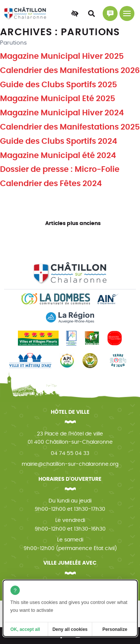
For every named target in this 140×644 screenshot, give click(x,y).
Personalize (115, 629)
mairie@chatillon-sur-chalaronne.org (70, 464)
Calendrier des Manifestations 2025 (70, 127)
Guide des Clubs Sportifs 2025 (59, 85)
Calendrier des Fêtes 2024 (51, 184)
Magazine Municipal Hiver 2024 (62, 113)
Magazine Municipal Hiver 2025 (62, 56)
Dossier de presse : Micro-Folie (60, 169)
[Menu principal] (127, 13)
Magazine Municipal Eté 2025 (58, 99)
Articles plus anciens (73, 224)
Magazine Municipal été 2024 (58, 156)
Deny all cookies (70, 629)
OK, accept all (25, 629)
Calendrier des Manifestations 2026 (70, 71)
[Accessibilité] (75, 13)
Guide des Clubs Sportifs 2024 (59, 141)
